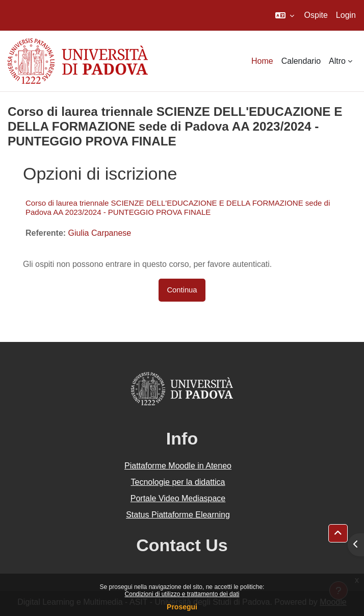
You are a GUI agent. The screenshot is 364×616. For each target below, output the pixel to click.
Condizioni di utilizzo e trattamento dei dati (182, 594)
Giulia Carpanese (100, 233)
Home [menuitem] (262, 61)
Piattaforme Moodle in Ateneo (178, 466)
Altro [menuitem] (337, 61)
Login (346, 15)
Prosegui (182, 607)
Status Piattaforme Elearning (178, 515)
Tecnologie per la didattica (178, 482)
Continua (182, 290)
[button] (285, 15)
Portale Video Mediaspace (178, 498)
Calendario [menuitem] (301, 61)
